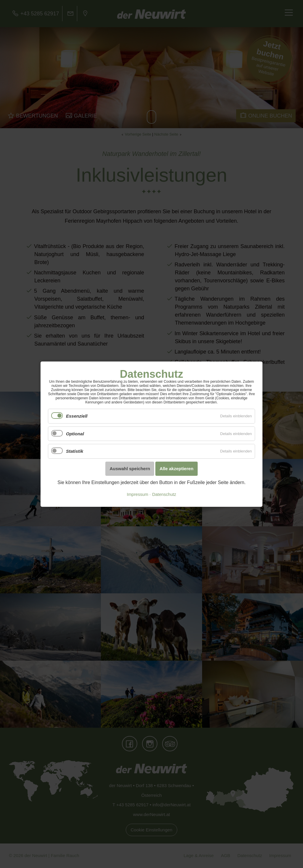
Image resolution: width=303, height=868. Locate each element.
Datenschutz (164, 494)
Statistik (75, 451)
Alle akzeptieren (176, 469)
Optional (75, 433)
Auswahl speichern (130, 469)
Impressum (138, 494)
